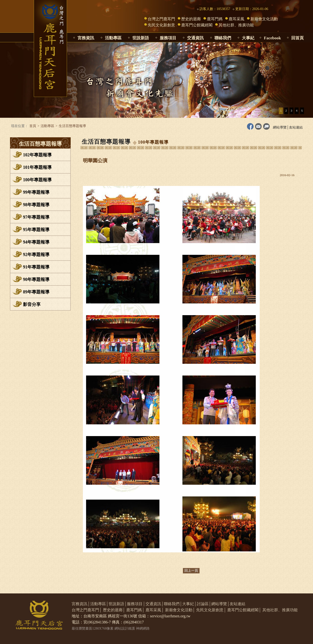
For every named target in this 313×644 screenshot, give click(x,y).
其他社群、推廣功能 (236, 25)
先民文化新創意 (161, 25)
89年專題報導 (36, 292)
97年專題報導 (36, 217)
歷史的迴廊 (191, 19)
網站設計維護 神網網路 (132, 628)
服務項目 (168, 38)
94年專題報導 (36, 242)
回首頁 (297, 38)
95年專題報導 (36, 230)
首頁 (33, 126)
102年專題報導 (37, 155)
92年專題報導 (36, 255)
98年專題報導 (36, 205)
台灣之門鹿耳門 (161, 19)
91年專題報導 (36, 267)
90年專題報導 (36, 279)
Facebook (272, 38)
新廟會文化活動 (264, 19)
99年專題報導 (36, 192)
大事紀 (248, 38)
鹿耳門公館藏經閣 (197, 25)
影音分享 (32, 304)
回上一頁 (191, 571)
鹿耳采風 (236, 19)
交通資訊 (195, 38)
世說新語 (141, 38)
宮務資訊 (86, 38)
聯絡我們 (223, 38)
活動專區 (113, 38)
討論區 (203, 604)
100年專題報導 (37, 180)
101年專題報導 (37, 167)
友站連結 (296, 127)
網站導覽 (280, 127)
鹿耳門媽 (215, 19)
